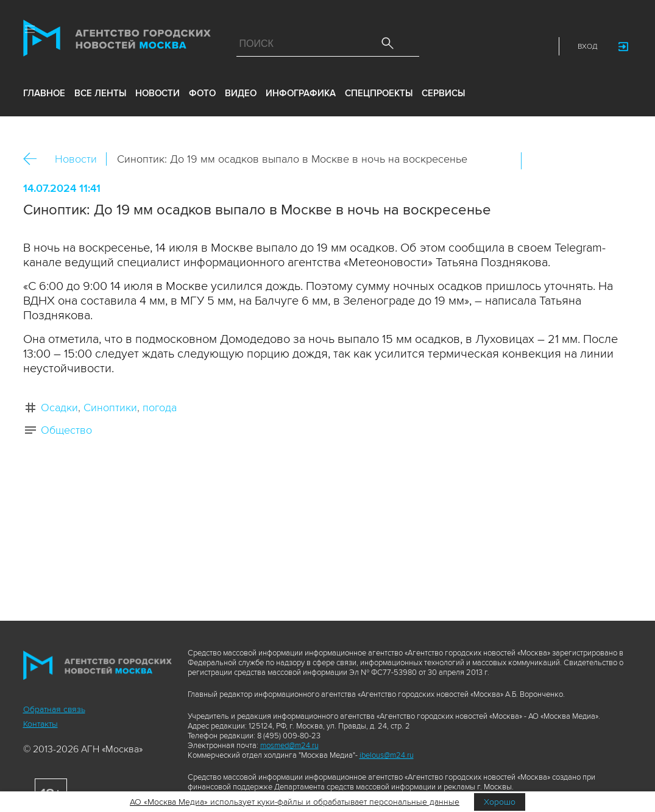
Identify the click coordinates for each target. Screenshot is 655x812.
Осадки (59, 408)
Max (432, 46)
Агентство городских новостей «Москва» (117, 41)
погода (160, 408)
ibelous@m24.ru (387, 755)
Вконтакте (539, 161)
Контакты (41, 724)
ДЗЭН (459, 46)
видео (241, 93)
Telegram (512, 46)
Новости (76, 159)
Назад (34, 159)
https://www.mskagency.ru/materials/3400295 (617, 161)
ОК (565, 161)
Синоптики (110, 408)
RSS (539, 46)
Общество (66, 430)
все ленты (100, 93)
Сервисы (443, 93)
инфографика (301, 93)
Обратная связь (54, 709)
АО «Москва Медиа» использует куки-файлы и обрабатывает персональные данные (295, 802)
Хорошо (500, 802)
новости (158, 93)
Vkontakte (486, 46)
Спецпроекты (379, 93)
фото (202, 93)
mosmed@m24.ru (289, 746)
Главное (44, 93)
